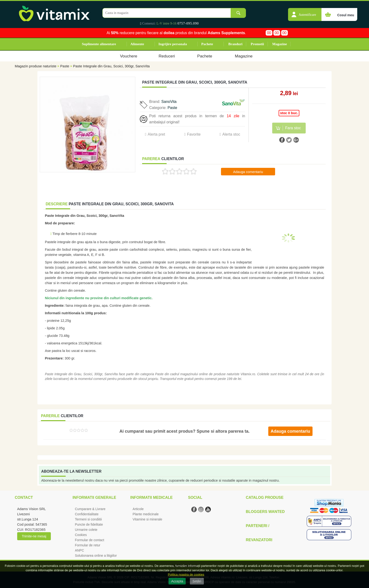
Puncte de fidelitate (89, 524)
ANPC (79, 550)
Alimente (137, 44)
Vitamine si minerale (148, 519)
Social (195, 497)
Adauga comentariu (248, 172)
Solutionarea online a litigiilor (96, 556)
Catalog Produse (265, 497)
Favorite (194, 134)
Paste (65, 66)
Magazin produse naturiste (36, 66)
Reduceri (167, 56)
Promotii (257, 44)
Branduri (235, 44)
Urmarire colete (86, 530)
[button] (305, 12)
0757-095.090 (188, 23)
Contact (24, 497)
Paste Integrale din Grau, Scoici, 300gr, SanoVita (111, 66)
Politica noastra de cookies (186, 574)
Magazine (280, 44)
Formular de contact (90, 540)
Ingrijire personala (173, 44)
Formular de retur (88, 545)
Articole (138, 509)
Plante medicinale (146, 514)
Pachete (207, 44)
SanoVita (169, 102)
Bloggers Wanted (265, 512)
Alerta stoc (231, 134)
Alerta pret (156, 134)
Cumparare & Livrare (90, 509)
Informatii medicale (152, 497)
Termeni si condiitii (88, 519)
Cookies (81, 535)
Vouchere (129, 56)
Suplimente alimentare (99, 44)
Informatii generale (94, 497)
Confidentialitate (87, 514)
